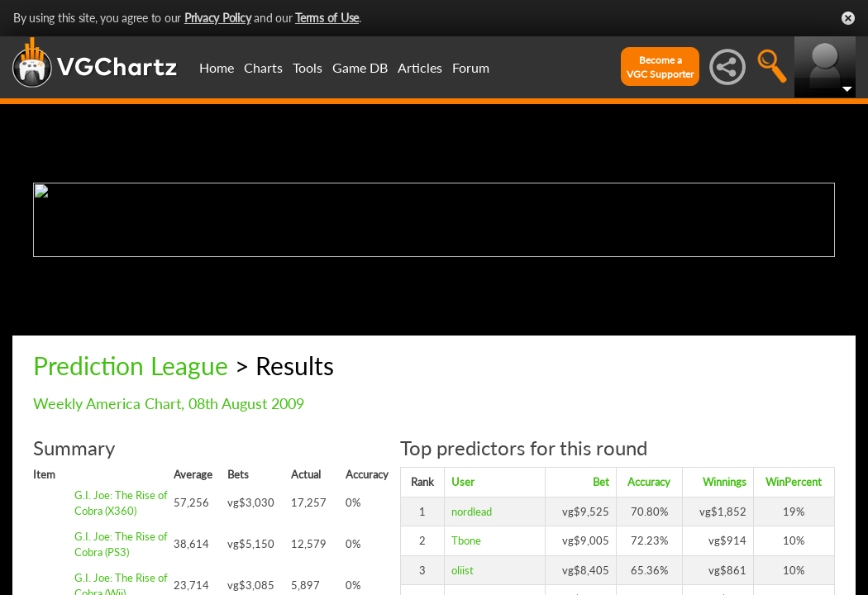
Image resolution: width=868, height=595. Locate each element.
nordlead (472, 512)
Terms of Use (327, 18)
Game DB (360, 67)
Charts (263, 67)
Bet (601, 482)
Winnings (725, 482)
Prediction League (131, 365)
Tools (308, 67)
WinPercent (794, 482)
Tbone (466, 540)
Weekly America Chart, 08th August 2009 (169, 403)
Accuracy (649, 482)
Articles (420, 67)
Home (217, 67)
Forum (471, 67)
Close (848, 18)
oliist (463, 570)
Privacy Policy (218, 18)
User (463, 482)
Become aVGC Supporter (660, 67)
